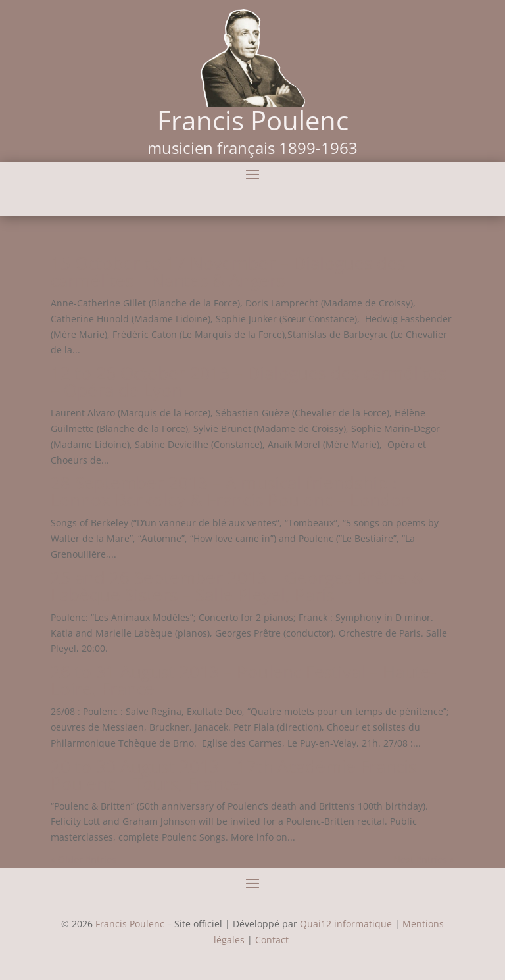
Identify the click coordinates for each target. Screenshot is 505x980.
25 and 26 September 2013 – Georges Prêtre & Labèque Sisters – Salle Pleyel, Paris (237, 586)
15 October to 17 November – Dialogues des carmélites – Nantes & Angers (228, 272)
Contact (273, 940)
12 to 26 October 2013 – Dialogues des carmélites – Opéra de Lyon (249, 381)
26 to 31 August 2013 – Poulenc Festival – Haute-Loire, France (243, 680)
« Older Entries (84, 859)
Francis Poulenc (130, 924)
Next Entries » (424, 859)
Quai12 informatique (346, 924)
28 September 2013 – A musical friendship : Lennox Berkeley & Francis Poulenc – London (231, 491)
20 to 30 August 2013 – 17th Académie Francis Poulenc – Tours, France (233, 775)
